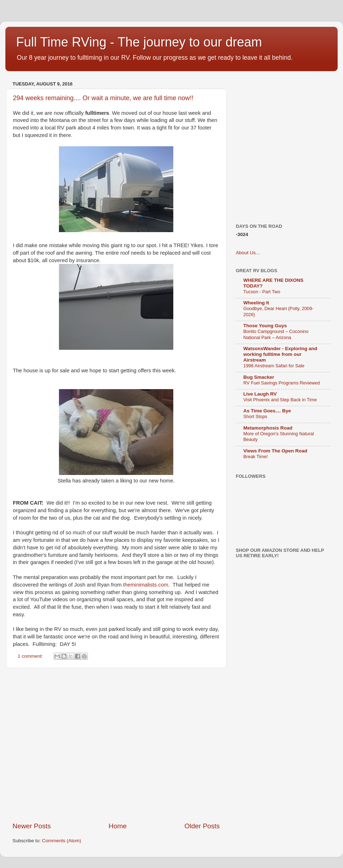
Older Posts (202, 826)
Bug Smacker (259, 377)
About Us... (248, 253)
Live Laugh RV (260, 394)
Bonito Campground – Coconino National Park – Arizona (276, 334)
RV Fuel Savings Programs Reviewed (282, 383)
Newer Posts (32, 826)
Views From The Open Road (275, 451)
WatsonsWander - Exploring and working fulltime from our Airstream (280, 354)
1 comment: (31, 656)
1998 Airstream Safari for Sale (274, 366)
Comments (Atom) (62, 841)
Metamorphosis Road (268, 428)
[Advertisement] (67, 745)
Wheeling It (256, 303)
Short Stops (255, 416)
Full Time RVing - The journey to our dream (139, 42)
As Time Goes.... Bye (267, 411)
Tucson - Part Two (262, 292)
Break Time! (255, 457)
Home (118, 826)
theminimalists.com (146, 585)
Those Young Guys (265, 326)
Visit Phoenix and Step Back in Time (280, 400)
